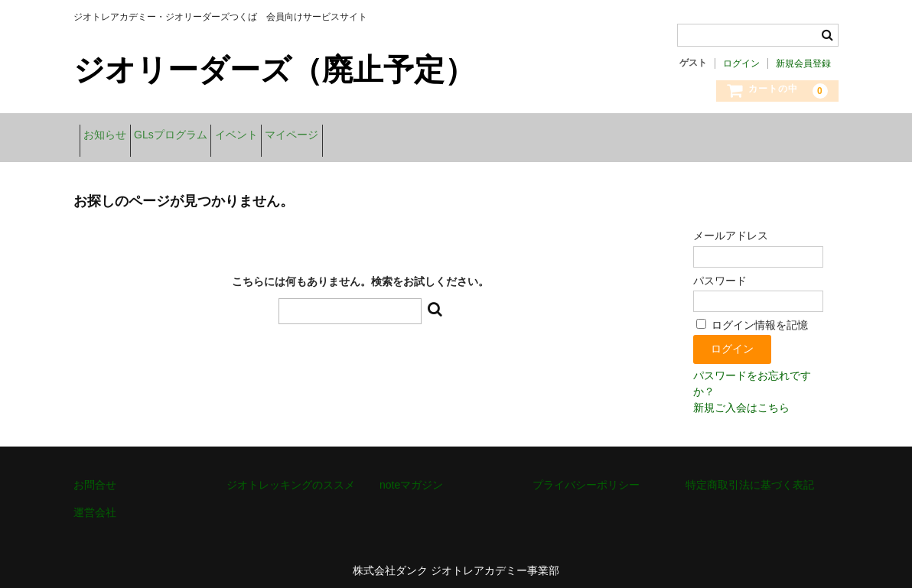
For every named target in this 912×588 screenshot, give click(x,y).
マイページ (370, 136)
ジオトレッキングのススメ (291, 475)
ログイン (741, 63)
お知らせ (111, 136)
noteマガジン (411, 475)
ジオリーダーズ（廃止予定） (274, 70)
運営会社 (95, 502)
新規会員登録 (803, 63)
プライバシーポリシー (586, 475)
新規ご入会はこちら (741, 398)
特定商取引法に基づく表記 (750, 475)
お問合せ (95, 475)
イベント (290, 136)
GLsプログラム (200, 136)
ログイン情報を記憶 (752, 315)
